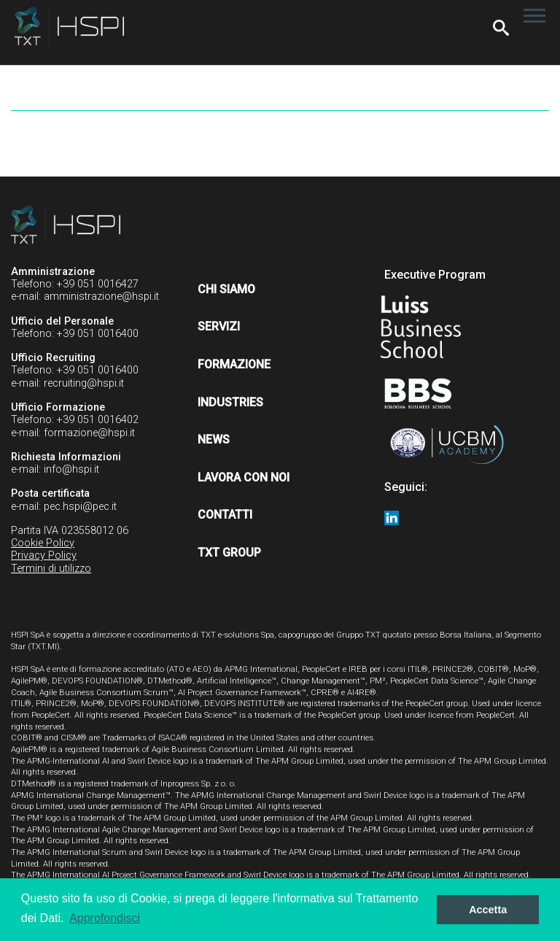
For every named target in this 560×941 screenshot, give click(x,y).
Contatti (225, 515)
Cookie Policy (43, 543)
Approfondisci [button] (105, 918)
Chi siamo (226, 289)
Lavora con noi (244, 477)
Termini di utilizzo (51, 569)
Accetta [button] (488, 910)
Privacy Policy (44, 555)
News (214, 439)
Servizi (219, 326)
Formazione (234, 364)
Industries (230, 402)
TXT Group (229, 553)
